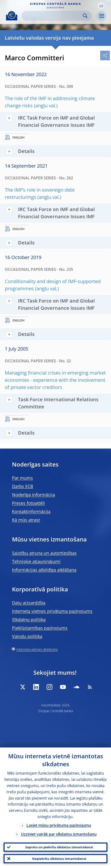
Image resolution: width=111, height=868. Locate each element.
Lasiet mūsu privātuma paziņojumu (59, 825)
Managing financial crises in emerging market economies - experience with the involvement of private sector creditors (55, 380)
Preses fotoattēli (28, 503)
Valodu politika (27, 636)
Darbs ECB (23, 486)
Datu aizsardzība (29, 603)
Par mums (22, 478)
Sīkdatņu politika (29, 619)
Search (85, 16)
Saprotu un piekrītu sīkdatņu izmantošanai (59, 847)
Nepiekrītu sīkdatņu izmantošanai (59, 859)
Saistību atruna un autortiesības (44, 553)
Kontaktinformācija (31, 511)
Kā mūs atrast (26, 520)
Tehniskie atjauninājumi (36, 561)
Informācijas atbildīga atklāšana (44, 570)
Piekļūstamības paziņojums (40, 628)
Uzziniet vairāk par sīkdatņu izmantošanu (59, 834)
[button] (101, 6)
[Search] (53, 16)
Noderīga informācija (34, 495)
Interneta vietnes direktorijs (37, 649)
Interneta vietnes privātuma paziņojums (52, 611)
